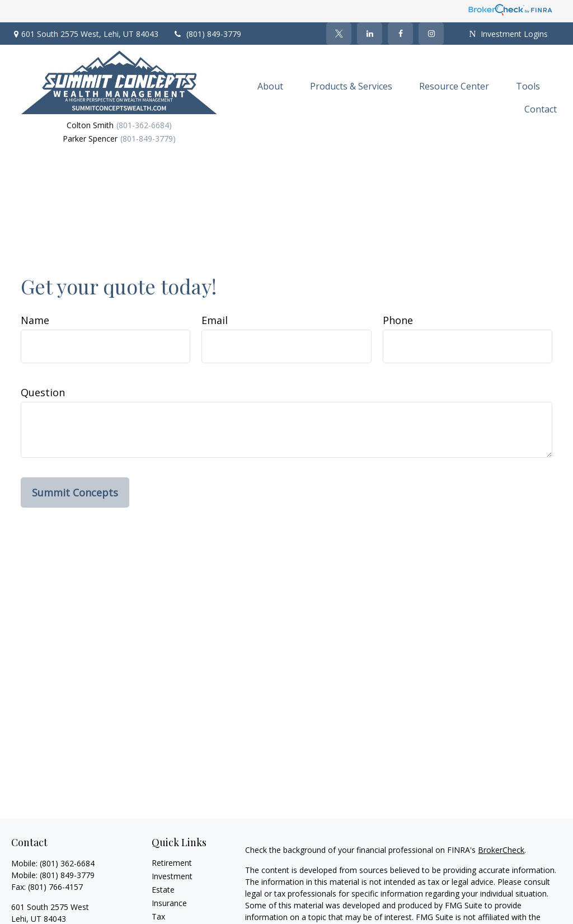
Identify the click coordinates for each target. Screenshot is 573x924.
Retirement (172, 863)
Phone (398, 320)
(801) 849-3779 (207, 34)
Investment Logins (508, 34)
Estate (163, 890)
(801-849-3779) (148, 139)
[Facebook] (400, 34)
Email (215, 320)
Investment (172, 876)
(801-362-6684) (144, 125)
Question (43, 392)
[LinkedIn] (370, 34)
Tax (158, 916)
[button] (270, 86)
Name (35, 320)
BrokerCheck (501, 850)
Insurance (169, 903)
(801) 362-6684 (67, 863)
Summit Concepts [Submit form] (75, 493)
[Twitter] (339, 34)
